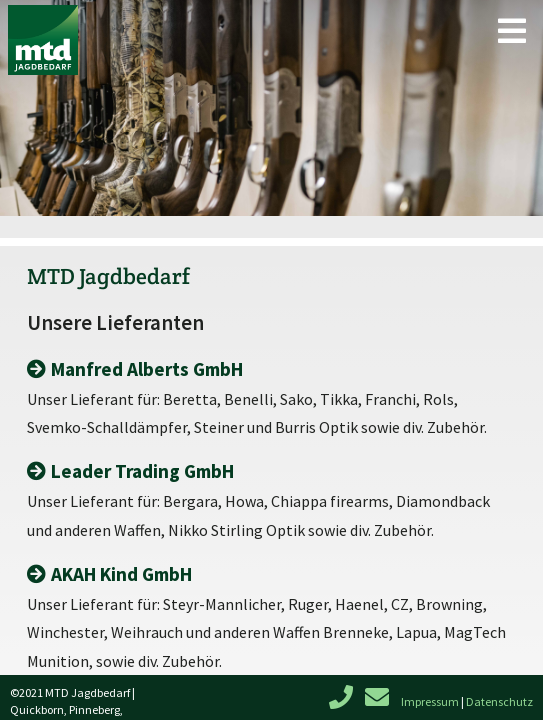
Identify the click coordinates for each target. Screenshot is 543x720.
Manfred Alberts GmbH (147, 369)
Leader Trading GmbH (142, 471)
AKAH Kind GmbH (121, 574)
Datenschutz (499, 701)
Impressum (430, 701)
